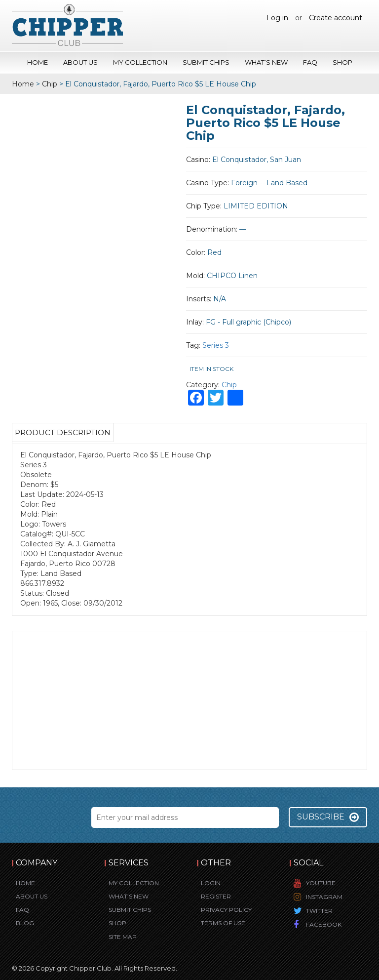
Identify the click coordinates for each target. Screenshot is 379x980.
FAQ (310, 62)
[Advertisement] (189, 700)
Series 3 (216, 345)
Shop (342, 62)
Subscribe (328, 817)
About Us (80, 62)
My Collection (140, 62)
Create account (336, 18)
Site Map (123, 937)
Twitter (319, 911)
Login (211, 883)
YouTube (321, 883)
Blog (25, 923)
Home (38, 62)
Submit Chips (206, 62)
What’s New (266, 62)
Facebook (324, 924)
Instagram (324, 897)
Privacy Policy (226, 910)
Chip (50, 84)
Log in (277, 18)
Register (216, 896)
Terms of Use (223, 923)
